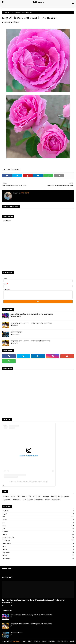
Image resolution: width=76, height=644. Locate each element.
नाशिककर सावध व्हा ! (16, 332)
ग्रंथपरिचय (48, 500)
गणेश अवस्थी (7, 22)
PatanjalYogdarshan (64, 496)
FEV (9, 13)
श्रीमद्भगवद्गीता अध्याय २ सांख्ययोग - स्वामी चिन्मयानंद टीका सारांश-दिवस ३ (31, 341)
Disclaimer (52, 641)
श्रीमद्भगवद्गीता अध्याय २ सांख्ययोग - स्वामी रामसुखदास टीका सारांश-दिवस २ (31, 323)
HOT (9, 169)
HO (30, 496)
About (30, 641)
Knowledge (46, 496)
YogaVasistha (39, 500)
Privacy (44, 641)
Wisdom (31, 500)
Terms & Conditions (62, 641)
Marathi (53, 496)
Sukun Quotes (16, 500)
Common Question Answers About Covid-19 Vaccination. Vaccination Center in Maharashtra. (33, 601)
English (13, 496)
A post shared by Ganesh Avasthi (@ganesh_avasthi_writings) (29, 482)
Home (5, 13)
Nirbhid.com (38, 2)
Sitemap (72, 641)
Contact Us (37, 641)
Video (24, 500)
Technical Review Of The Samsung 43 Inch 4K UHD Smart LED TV (32, 314)
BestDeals (6, 496)
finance (24, 496)
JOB (39, 496)
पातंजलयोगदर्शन (56, 500)
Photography (16, 169)
